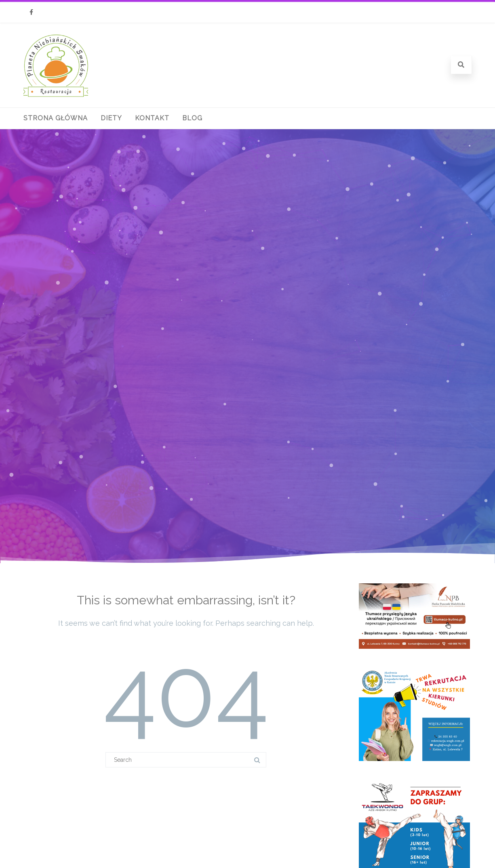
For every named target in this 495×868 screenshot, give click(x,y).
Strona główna (56, 118)
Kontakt (152, 118)
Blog (192, 118)
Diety (111, 118)
